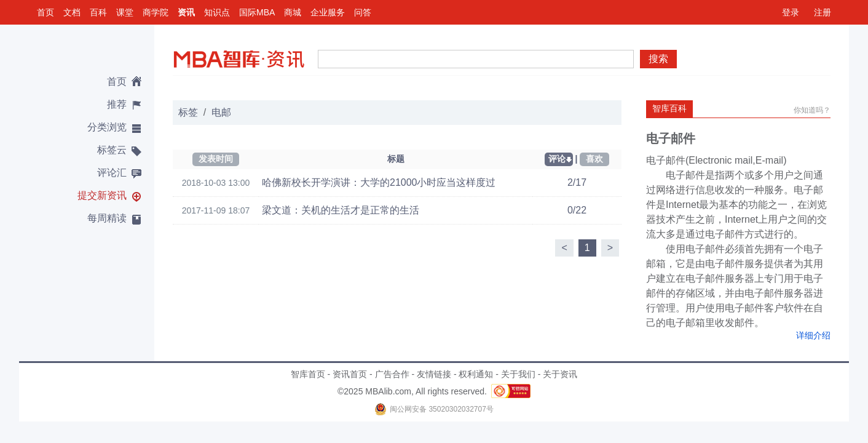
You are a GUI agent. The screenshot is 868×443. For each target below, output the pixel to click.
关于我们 (518, 374)
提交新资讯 (102, 195)
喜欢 (594, 159)
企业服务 (328, 12)
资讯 (186, 12)
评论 (557, 159)
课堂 (125, 12)
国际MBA (257, 12)
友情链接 (434, 374)
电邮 (221, 112)
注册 (823, 12)
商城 (293, 12)
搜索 (658, 59)
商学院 (156, 12)
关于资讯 (560, 374)
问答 (363, 12)
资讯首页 (350, 374)
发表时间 (216, 159)
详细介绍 (813, 335)
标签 (188, 112)
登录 (791, 12)
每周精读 (107, 218)
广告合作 (392, 374)
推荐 (117, 104)
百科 (98, 12)
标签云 (112, 150)
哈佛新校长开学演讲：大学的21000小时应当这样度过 (379, 182)
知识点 (217, 12)
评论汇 (112, 173)
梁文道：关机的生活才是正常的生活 (341, 210)
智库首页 (308, 374)
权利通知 (476, 374)
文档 (72, 12)
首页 (45, 12)
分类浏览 (107, 127)
